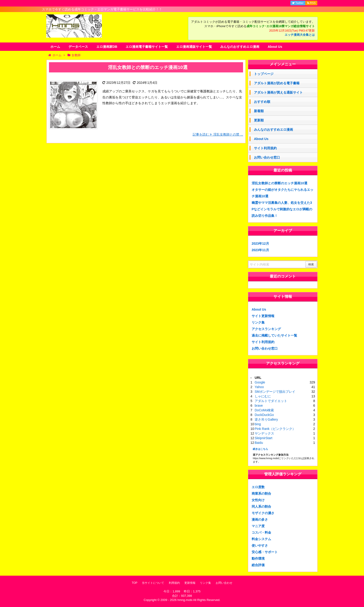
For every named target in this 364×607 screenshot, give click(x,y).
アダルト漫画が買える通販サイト (278, 92)
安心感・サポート (265, 552)
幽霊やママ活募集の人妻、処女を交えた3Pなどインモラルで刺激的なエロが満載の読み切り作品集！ (282, 209)
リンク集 (258, 322)
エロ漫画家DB (107, 47)
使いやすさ (260, 545)
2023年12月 (260, 243)
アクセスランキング (266, 329)
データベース (78, 47)
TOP (134, 583)
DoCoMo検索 (264, 410)
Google (260, 382)
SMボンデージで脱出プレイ (275, 392)
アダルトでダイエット (271, 401)
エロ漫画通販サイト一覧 (194, 47)
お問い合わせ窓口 (267, 157)
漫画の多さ (260, 519)
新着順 (259, 111)
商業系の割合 (261, 493)
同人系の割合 (261, 506)
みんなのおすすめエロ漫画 (240, 47)
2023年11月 (260, 250)
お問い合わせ (224, 583)
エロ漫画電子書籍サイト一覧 (147, 47)
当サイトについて (153, 583)
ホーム (55, 47)
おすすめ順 (262, 102)
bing (258, 424)
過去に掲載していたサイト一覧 (274, 335)
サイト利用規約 (265, 148)
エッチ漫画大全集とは (300, 35)
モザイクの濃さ (263, 513)
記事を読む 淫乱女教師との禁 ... (218, 134)
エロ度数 (258, 487)
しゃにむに (263, 396)
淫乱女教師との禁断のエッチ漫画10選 (148, 67)
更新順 (259, 120)
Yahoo (259, 387)
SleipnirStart (263, 438)
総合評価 (258, 565)
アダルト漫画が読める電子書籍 (277, 83)
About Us (275, 47)
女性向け (258, 500)
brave (259, 406)
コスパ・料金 (261, 532)
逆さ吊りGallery (266, 419)
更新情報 (190, 583)
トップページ (264, 74)
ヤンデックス (264, 433)
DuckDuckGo (264, 415)
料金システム (261, 539)
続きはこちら (260, 449)
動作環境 (258, 558)
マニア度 (258, 526)
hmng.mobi (185, 600)
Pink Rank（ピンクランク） (275, 429)
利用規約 (174, 583)
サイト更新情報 (263, 316)
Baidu (259, 443)
